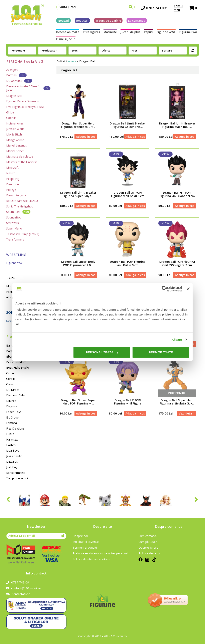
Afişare (177, 339)
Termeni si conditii (85, 547)
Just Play (12, 467)
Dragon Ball (14, 96)
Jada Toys (13, 450)
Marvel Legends (17, 145)
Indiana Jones (15, 123)
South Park (18, 212)
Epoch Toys (14, 412)
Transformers (15, 239)
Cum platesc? (148, 542)
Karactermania (16, 473)
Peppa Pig (13, 179)
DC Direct (13, 390)
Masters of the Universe (22, 162)
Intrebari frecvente (86, 542)
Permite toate (161, 352)
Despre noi (80, 536)
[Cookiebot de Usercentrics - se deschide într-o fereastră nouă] (165, 289)
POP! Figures (90, 33)
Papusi (149, 33)
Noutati (61, 22)
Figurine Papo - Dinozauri (23, 101)
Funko (10, 434)
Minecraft (12, 167)
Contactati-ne (18, 594)
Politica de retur (150, 553)
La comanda (135, 22)
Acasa (72, 61)
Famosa (12, 423)
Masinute (110, 33)
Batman (16, 75)
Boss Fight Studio (18, 367)
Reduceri (80, 22)
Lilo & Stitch (14, 134)
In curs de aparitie (106, 22)
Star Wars (13, 223)
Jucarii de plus (130, 33)
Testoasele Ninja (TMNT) (23, 234)
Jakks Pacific (14, 456)
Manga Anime (15, 140)
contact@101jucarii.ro (24, 588)
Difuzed (11, 401)
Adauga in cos (85, 139)
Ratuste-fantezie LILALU (22, 201)
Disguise (12, 406)
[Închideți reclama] (188, 289)
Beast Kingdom (16, 362)
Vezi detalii (186, 427)
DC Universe (19, 81)
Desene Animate (66, 33)
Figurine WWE (168, 33)
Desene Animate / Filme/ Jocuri (28, 88)
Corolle (11, 379)
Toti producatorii (17, 478)
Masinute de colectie (20, 156)
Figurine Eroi (190, 33)
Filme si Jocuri (64, 40)
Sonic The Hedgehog (20, 206)
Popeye (11, 190)
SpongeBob (14, 217)
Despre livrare (148, 547)
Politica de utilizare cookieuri (92, 559)
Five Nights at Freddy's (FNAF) (26, 107)
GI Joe (10, 112)
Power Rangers (16, 195)
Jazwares (12, 462)
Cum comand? (148, 536)
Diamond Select (17, 395)
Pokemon (13, 184)
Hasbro (11, 445)
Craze (10, 384)
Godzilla (11, 118)
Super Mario (14, 228)
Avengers (12, 70)
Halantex (12, 439)
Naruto (11, 173)
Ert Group (12, 417)
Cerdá (10, 373)
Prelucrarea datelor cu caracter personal (100, 553)
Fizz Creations (15, 428)
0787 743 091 (156, 9)
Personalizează (102, 352)
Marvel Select (15, 151)
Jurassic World (15, 129)
